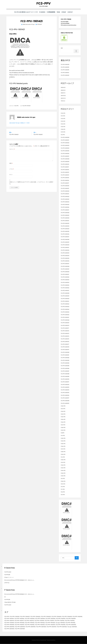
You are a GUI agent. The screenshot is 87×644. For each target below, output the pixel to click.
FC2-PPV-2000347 (65, 264)
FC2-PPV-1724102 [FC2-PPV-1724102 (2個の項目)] (60, 621)
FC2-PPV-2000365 (65, 312)
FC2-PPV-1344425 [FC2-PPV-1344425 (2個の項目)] (67, 616)
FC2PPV (63, 433)
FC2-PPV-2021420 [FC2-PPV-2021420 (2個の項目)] (41, 627)
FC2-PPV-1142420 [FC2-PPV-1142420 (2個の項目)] (15, 616)
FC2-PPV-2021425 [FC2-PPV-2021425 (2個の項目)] (20, 629)
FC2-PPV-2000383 (65, 360)
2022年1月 (63, 93)
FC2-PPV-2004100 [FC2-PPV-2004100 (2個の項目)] (71, 625)
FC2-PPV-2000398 (65, 401)
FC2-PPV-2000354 (65, 282)
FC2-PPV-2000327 (65, 210)
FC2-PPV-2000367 (65, 317)
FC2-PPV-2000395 (65, 70)
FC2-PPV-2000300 (65, 137)
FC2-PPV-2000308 (65, 159)
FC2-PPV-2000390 (65, 379)
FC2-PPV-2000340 (65, 245)
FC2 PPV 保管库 (8, 572)
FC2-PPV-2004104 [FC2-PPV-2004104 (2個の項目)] (31, 627)
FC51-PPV (63, 484)
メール (12, 169)
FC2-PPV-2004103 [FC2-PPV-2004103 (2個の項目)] (20, 627)
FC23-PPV (63, 414)
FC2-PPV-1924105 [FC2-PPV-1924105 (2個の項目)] (61, 625)
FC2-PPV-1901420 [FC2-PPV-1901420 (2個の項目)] (20, 623)
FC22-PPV (63, 411)
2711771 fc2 (7, 583)
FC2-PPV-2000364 (65, 309)
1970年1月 (63, 101)
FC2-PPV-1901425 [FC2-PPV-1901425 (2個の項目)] (71, 623)
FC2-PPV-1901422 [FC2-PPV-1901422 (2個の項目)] (40, 623)
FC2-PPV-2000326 (65, 207)
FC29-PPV (63, 430)
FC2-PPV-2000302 (65, 143)
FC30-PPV (63, 438)
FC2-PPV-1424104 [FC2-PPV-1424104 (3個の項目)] (40, 619)
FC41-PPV (63, 462)
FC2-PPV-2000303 (65, 145)
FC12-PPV (63, 119)
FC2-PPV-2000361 (65, 73)
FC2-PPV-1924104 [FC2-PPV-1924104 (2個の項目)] (50, 625)
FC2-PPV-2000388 (65, 374)
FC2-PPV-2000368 (65, 320)
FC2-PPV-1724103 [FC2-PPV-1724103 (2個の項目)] (70, 621)
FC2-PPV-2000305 (65, 151)
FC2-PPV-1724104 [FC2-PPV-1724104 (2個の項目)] (9, 623)
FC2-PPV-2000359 (65, 296)
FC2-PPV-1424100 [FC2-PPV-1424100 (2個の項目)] (78, 616)
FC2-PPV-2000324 (65, 202)
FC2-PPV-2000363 (65, 307)
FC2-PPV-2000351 (65, 274)
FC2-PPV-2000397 (65, 398)
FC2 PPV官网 (7, 575)
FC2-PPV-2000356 (65, 288)
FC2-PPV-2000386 (65, 368)
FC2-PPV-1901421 (27, 106)
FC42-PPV (63, 465)
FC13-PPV (63, 121)
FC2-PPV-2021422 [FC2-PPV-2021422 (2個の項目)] (62, 627)
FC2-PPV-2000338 (65, 239)
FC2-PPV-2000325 (65, 205)
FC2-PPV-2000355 (65, 285)
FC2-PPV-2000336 (65, 234)
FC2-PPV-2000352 (65, 277)
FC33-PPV (63, 441)
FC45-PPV (63, 473)
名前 (11, 163)
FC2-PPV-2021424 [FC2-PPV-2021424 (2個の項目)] (9, 629)
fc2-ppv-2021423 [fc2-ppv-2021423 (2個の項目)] (72, 627)
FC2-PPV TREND (65, 22)
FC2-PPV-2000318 (65, 186)
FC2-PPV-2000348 (65, 266)
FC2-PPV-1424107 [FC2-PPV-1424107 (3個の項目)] (61, 619)
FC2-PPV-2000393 (65, 387)
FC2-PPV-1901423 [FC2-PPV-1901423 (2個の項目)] (50, 623)
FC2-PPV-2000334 (65, 229)
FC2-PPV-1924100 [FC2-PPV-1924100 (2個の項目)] (9, 625)
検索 (62, 48)
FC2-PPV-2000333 (65, 226)
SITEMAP (64, 12)
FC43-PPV (63, 468)
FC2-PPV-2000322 (65, 196)
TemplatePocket (43, 640)
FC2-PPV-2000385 (65, 366)
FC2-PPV (43, 3)
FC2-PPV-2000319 (65, 188)
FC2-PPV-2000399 (65, 403)
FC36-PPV (63, 446)
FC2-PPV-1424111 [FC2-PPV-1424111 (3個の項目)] (19, 621)
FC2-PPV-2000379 (65, 350)
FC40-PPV (63, 460)
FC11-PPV (63, 116)
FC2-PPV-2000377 (65, 344)
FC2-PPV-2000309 (65, 162)
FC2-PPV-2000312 (65, 170)
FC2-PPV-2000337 (65, 237)
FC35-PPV (63, 444)
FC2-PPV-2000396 (65, 395)
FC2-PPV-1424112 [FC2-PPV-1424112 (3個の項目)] (29, 621)
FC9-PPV (63, 495)
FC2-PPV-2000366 (65, 315)
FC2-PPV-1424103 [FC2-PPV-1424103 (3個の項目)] (30, 619)
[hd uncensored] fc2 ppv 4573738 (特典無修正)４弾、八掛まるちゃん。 (20, 580)
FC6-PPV (63, 487)
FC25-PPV (63, 419)
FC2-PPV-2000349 (65, 269)
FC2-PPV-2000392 (65, 67)
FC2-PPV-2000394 (65, 390)
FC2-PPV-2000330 (65, 65)
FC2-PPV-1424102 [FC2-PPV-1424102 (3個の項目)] (19, 619)
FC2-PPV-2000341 (65, 248)
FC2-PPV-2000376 (65, 342)
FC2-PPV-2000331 (65, 221)
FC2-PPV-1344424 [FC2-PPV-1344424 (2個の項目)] (57, 616)
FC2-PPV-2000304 (65, 148)
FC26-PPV (63, 422)
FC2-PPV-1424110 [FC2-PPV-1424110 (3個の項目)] (9, 621)
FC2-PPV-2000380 (65, 352)
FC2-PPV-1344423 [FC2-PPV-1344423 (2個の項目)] (46, 616)
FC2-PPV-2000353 (65, 280)
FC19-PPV (63, 132)
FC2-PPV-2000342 (65, 250)
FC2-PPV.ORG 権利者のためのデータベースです (25, 12)
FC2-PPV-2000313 (65, 172)
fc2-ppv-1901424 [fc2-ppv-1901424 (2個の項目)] (60, 623)
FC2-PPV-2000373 (65, 334)
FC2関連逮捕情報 (50, 12)
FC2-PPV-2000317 (65, 183)
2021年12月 (63, 96)
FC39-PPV (63, 454)
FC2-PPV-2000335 (65, 231)
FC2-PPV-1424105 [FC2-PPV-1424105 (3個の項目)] (50, 619)
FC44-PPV (63, 470)
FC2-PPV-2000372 (65, 331)
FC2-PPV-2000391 (65, 382)
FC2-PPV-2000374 (65, 336)
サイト (11, 175)
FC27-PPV (63, 425)
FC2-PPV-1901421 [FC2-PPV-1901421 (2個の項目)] (30, 623)
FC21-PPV (63, 409)
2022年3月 (63, 88)
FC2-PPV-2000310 (65, 164)
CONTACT (71, 12)
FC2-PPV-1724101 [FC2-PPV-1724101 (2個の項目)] (50, 621)
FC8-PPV (63, 492)
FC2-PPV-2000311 (65, 167)
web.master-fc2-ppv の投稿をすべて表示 (19, 123)
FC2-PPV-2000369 (65, 323)
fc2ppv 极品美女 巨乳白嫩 (10, 602)
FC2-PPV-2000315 (65, 178)
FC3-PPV (63, 436)
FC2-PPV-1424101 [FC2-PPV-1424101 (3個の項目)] (9, 619)
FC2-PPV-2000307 (65, 156)
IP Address (41, 12)
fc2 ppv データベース (9, 577)
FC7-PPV (63, 489)
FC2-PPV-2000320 (65, 191)
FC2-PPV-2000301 (65, 140)
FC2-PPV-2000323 (65, 199)
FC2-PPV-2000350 (65, 272)
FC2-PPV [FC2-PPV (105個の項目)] (7, 616)
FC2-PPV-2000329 (65, 75)
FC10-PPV (63, 113)
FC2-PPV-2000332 (65, 223)
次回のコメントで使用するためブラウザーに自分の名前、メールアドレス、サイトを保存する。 (31, 183)
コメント (12, 149)
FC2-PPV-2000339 (65, 242)
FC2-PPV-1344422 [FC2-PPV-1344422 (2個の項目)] (35, 616)
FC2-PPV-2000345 (65, 258)
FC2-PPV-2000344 (65, 256)
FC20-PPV (63, 406)
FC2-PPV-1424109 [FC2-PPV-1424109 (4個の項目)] (71, 619)
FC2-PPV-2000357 (65, 291)
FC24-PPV (63, 417)
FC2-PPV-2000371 (65, 328)
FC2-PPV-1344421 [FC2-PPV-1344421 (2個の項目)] (25, 616)
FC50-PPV (63, 481)
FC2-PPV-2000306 (65, 154)
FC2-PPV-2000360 (65, 299)
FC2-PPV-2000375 (65, 339)
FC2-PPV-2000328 (65, 213)
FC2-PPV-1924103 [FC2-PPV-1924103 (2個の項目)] (40, 625)
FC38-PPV (63, 452)
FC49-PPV (63, 476)
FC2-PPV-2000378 (65, 347)
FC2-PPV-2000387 (65, 371)
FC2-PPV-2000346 (65, 261)
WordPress (53, 640)
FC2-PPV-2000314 (65, 175)
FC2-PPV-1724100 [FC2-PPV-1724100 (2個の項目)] (39, 621)
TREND (58, 12)
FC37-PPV (63, 449)
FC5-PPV (63, 479)
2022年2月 (63, 90)
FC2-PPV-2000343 (65, 253)
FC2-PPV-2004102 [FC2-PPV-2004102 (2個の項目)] (9, 627)
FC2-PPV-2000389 (65, 377)
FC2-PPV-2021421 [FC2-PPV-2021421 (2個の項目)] (52, 627)
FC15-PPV (63, 127)
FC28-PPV (63, 428)
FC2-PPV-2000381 (65, 355)
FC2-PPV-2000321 (65, 194)
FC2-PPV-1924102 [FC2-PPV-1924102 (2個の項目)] (30, 625)
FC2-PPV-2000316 (65, 180)
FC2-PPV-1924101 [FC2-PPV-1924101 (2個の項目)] (20, 625)
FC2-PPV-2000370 (65, 325)
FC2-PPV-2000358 (65, 293)
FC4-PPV (63, 457)
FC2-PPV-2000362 (65, 304)
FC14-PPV (63, 124)
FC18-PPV (63, 129)
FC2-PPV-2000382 (65, 358)
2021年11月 (63, 98)
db (5, 597)
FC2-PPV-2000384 (65, 363)
